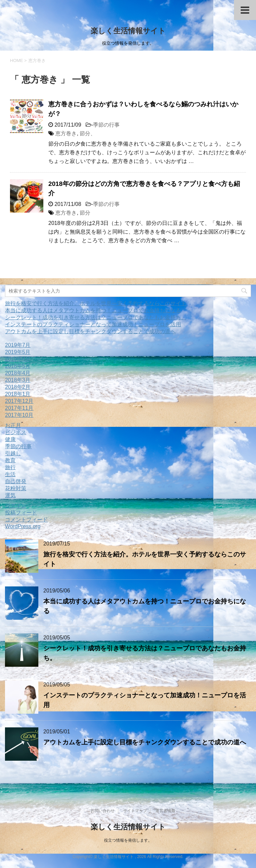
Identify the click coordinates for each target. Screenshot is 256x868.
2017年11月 (19, 408)
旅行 (10, 467)
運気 (10, 495)
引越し (13, 453)
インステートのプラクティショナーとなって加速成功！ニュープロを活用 (93, 324)
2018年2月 (18, 387)
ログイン (16, 506)
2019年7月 (18, 345)
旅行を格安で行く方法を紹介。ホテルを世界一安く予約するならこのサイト (96, 303)
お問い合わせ (103, 811)
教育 (10, 460)
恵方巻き (66, 133)
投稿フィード (21, 513)
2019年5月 (18, 352)
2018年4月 (18, 373)
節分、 (88, 133)
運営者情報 (165, 811)
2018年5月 (18, 366)
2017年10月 (19, 415)
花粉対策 (16, 488)
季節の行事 (106, 125)
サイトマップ (135, 811)
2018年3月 (18, 380)
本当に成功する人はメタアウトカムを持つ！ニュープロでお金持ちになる (93, 310)
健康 (10, 439)
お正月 (13, 425)
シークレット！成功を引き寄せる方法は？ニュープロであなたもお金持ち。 (96, 317)
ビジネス (16, 432)
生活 (10, 474)
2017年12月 (19, 401)
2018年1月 (18, 394)
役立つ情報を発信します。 (128, 840)
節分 (85, 213)
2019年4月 (18, 359)
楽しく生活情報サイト (128, 31)
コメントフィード (26, 520)
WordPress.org (23, 526)
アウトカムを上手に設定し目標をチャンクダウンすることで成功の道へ (90, 331)
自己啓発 (16, 481)
